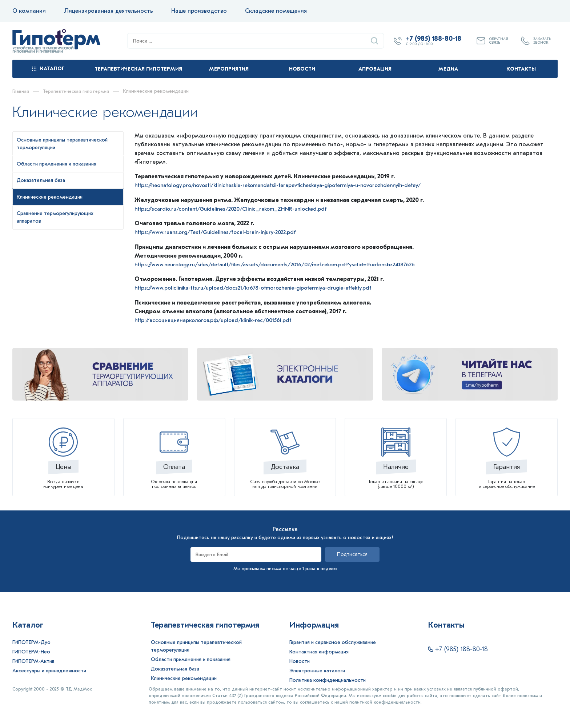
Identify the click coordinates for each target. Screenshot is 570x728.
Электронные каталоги (317, 670)
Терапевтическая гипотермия (138, 69)
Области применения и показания (191, 659)
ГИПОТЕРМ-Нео (31, 651)
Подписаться (352, 554)
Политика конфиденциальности (328, 679)
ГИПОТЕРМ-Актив (33, 661)
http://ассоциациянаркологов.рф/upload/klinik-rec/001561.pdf (220, 319)
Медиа (448, 69)
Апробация (375, 69)
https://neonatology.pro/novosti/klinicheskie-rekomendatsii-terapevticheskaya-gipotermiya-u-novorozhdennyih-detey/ (292, 185)
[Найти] (374, 41)
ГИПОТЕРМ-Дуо (31, 642)
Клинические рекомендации (184, 678)
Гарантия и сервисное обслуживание (333, 642)
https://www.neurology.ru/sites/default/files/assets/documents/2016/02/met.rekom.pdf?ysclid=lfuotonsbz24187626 (286, 264)
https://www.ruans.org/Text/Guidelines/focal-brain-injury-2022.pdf (223, 232)
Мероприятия (229, 69)
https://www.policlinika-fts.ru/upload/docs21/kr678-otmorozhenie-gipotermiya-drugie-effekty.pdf (263, 287)
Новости (302, 69)
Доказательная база (175, 668)
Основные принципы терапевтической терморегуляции (196, 645)
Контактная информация (319, 651)
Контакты (521, 69)
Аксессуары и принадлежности (49, 670)
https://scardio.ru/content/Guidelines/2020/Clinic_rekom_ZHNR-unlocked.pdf (238, 208)
